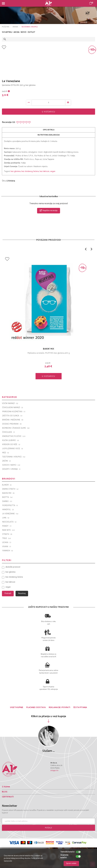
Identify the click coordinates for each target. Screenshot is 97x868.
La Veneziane (10, 514)
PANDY (7, 526)
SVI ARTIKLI (7, 32)
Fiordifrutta (10, 506)
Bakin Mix (8, 493)
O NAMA (6, 787)
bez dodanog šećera (30, 171)
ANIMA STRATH (10, 489)
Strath (7, 534)
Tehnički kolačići (68, 852)
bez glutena (16, 171)
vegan (53, 171)
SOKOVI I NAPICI (11, 465)
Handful (8, 510)
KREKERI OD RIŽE (11, 445)
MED (6, 453)
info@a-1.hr (54, 771)
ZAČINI (7, 461)
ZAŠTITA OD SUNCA (12, 416)
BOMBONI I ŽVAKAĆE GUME (16, 428)
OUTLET (31, 32)
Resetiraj (22, 593)
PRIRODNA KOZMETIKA (14, 412)
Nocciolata (9, 522)
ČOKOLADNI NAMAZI (13, 408)
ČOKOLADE (9, 432)
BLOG (5, 792)
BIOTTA (7, 497)
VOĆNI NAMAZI (10, 403)
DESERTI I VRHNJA (11, 469)
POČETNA (6, 27)
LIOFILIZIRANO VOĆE (13, 449)
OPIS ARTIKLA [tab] (49, 130)
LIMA (6, 518)
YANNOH (8, 551)
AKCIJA (16, 32)
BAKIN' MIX (49, 349)
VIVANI (7, 547)
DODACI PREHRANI (12, 424)
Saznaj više (8, 861)
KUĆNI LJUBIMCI (11, 440)
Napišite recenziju (49, 211)
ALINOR (7, 485)
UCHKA (7, 542)
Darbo (7, 501)
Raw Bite (8, 530)
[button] (86, 249)
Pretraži (8, 593)
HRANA (15, 27)
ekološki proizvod (13, 567)
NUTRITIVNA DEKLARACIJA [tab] (49, 135)
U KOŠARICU (49, 112)
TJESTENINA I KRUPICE (30, 27)
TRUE (7, 538)
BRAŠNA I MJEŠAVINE (13, 420)
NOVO (24, 32)
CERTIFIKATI (8, 797)
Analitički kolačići (64, 856)
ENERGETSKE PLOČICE (14, 436)
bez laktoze (44, 171)
